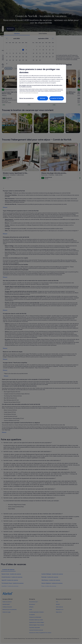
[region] (42, 84)
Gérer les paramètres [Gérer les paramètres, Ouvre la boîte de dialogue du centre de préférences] (26, 98)
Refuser (43, 98)
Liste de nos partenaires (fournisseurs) (29, 93)
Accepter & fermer (57, 98)
